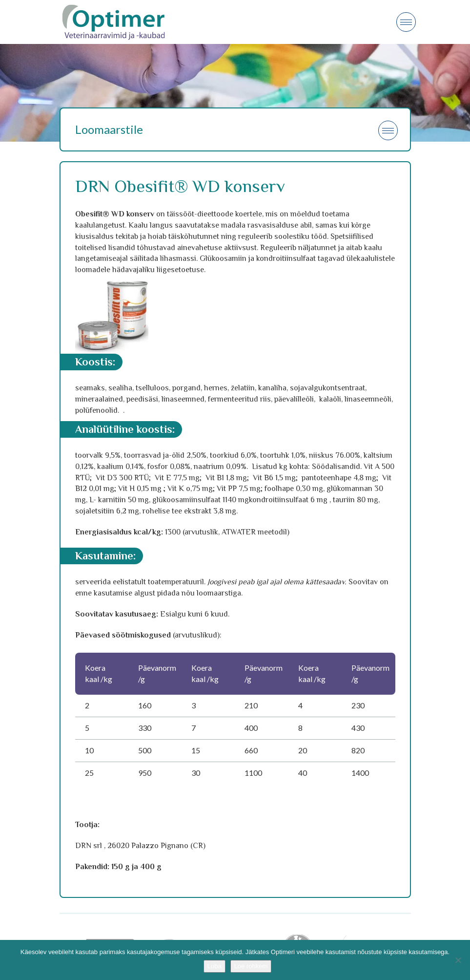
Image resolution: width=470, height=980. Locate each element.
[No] (458, 960)
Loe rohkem (251, 966)
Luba (215, 966)
